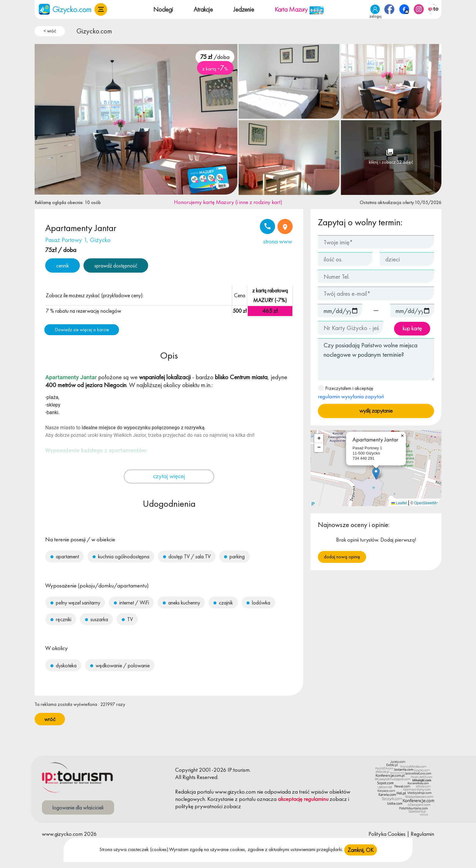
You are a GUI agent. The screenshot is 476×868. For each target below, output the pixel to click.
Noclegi (163, 9)
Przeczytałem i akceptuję (351, 393)
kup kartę (412, 328)
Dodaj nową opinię (342, 557)
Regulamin (422, 834)
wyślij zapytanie (376, 411)
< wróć (50, 31)
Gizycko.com (94, 31)
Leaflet (399, 503)
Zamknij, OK (361, 850)
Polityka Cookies (387, 834)
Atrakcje (203, 9)
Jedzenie (244, 9)
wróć (50, 719)
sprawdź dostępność (116, 266)
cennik (63, 266)
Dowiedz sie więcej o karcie (82, 330)
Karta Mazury (299, 9)
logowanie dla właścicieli (78, 807)
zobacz (338, 799)
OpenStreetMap (427, 503)
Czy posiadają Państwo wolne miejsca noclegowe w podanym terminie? (376, 359)
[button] (101, 9)
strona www (278, 241)
